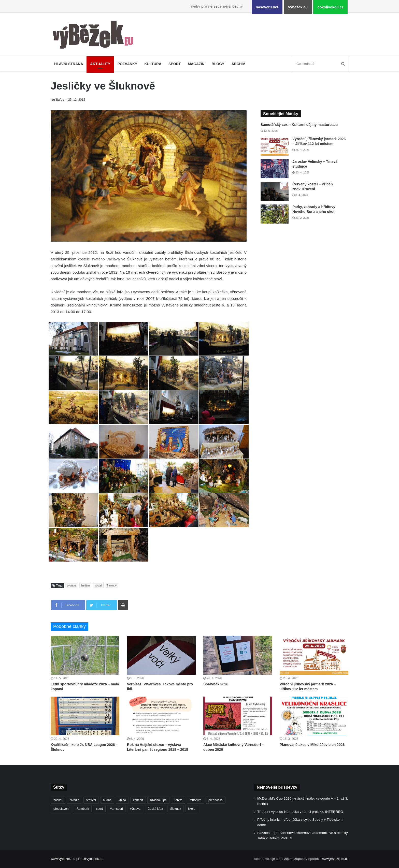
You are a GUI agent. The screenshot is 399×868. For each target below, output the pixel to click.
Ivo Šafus (57, 100)
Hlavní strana (69, 64)
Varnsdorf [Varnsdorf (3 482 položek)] (116, 809)
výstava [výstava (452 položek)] (135, 809)
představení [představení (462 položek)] (61, 809)
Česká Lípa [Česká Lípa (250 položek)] (155, 809)
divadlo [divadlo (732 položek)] (74, 800)
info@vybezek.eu (91, 859)
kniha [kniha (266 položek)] (122, 800)
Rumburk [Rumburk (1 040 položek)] (83, 809)
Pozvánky (127, 64)
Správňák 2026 (216, 684)
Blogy (218, 64)
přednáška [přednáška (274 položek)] (216, 800)
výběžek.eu (298, 7)
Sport (175, 64)
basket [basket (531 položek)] (58, 800)
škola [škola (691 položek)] (192, 809)
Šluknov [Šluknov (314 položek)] (176, 809)
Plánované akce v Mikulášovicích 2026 (312, 745)
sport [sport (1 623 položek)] (99, 809)
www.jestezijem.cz (335, 859)
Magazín (196, 64)
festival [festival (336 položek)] (91, 800)
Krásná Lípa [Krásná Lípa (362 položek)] (158, 800)
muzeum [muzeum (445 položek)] (195, 800)
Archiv (238, 64)
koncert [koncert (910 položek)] (138, 800)
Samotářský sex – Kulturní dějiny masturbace (299, 125)
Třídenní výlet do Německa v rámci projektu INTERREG (300, 812)
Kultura (153, 64)
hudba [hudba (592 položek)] (107, 800)
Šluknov (112, 585)
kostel (98, 585)
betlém (85, 585)
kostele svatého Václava (99, 259)
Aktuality (100, 64)
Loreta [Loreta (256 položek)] (178, 800)
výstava (72, 585)
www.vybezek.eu (63, 859)
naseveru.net (267, 7)
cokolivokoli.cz (330, 7)
